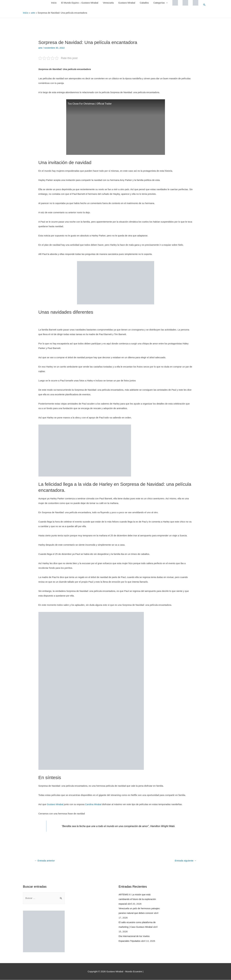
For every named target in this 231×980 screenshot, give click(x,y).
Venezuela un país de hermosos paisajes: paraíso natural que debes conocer (137, 913)
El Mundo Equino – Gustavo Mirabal (79, 3)
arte (40, 48)
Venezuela (108, 3)
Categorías (159, 3)
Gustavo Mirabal (127, 3)
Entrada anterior (45, 860)
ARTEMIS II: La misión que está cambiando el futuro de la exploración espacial (138, 899)
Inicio (54, 3)
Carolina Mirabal (94, 804)
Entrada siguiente (185, 860)
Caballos (144, 3)
